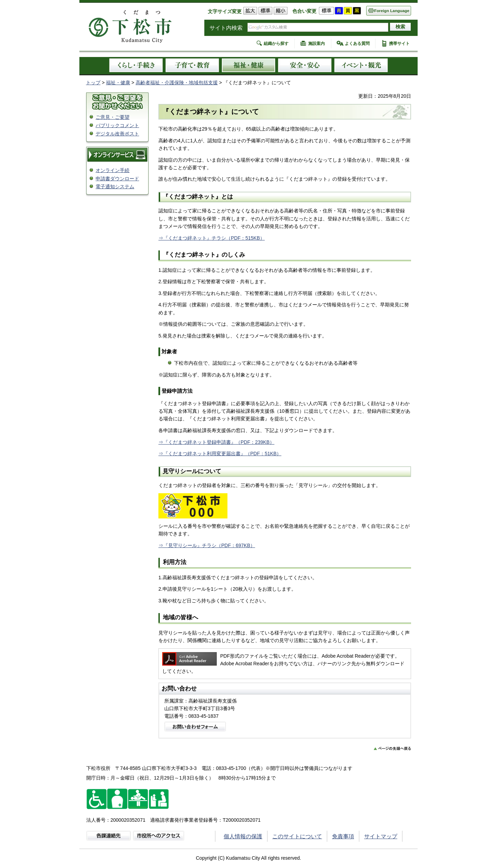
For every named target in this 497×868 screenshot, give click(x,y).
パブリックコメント (117, 125)
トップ (93, 83)
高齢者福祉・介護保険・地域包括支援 (177, 83)
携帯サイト (399, 44)
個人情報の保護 (243, 836)
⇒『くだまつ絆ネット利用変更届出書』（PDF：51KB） (220, 454)
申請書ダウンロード (117, 179)
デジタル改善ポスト (117, 134)
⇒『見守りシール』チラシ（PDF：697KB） (207, 545)
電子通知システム (115, 187)
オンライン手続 (113, 170)
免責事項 (343, 836)
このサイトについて (297, 836)
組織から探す (276, 44)
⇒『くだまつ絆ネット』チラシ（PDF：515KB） (212, 238)
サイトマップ (381, 836)
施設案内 (316, 44)
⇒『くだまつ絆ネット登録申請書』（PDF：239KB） (216, 442)
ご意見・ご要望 (113, 117)
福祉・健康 (118, 83)
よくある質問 (357, 44)
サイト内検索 (226, 28)
